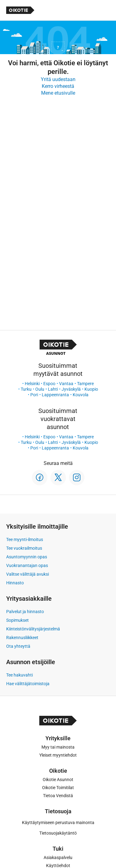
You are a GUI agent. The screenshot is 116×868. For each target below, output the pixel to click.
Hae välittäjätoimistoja (28, 684)
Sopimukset (17, 620)
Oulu (40, 389)
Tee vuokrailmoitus (24, 548)
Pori (34, 395)
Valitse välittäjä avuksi (28, 574)
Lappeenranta (55, 395)
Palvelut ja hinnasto (25, 612)
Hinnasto (15, 583)
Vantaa (66, 384)
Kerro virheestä (58, 86)
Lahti (53, 389)
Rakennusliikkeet (22, 638)
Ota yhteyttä (18, 646)
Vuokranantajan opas (27, 565)
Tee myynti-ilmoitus (25, 539)
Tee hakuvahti (19, 675)
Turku (26, 389)
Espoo (49, 384)
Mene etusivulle (58, 93)
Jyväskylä (71, 389)
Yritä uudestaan (58, 79)
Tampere (85, 384)
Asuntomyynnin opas (27, 557)
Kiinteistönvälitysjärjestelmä (33, 629)
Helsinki (32, 384)
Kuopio (91, 389)
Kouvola (81, 395)
